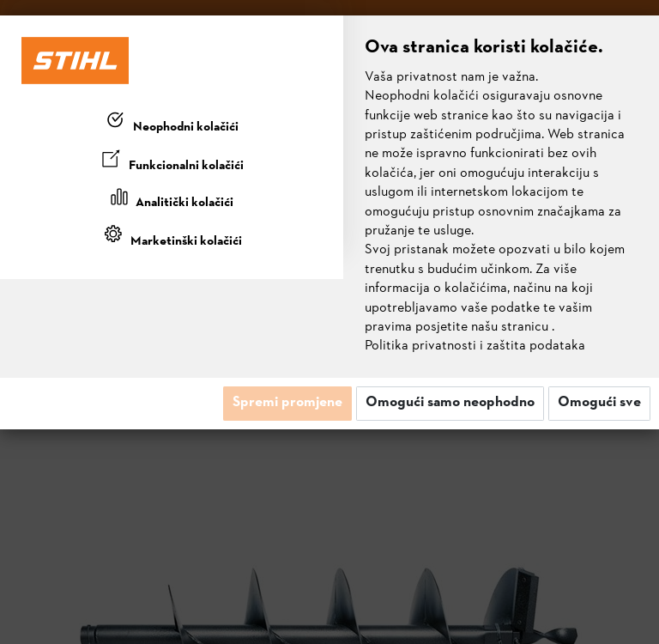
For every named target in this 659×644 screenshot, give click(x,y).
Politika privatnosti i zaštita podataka (475, 346)
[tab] (172, 124)
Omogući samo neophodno (450, 403)
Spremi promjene (287, 403)
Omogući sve (599, 403)
